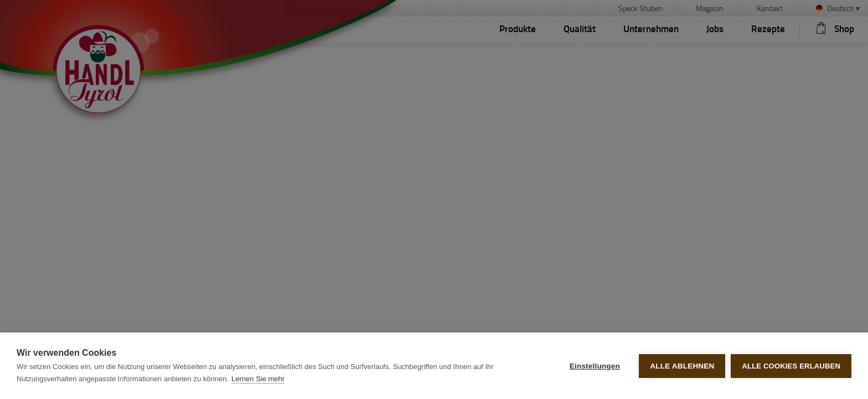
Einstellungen (595, 366)
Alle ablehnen (682, 366)
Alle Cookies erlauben (791, 366)
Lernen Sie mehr (258, 379)
